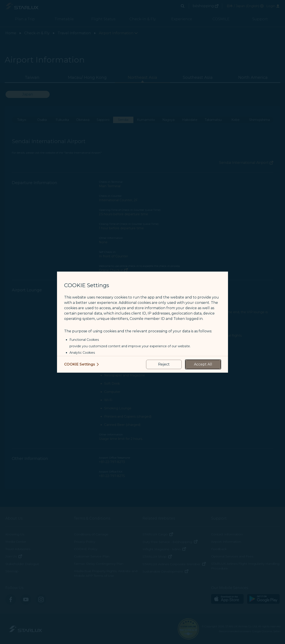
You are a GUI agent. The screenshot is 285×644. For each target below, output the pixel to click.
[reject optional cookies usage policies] (164, 364)
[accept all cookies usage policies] (203, 364)
